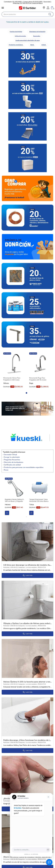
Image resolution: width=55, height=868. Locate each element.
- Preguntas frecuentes (11, 460)
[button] (44, 8)
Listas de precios (20, 36)
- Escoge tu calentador (11, 457)
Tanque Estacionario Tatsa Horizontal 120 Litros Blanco (39, 500)
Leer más (27, 575)
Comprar (7, 513)
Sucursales (47, 2)
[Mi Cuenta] (48, 8)
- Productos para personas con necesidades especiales (23, 467)
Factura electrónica (16, 32)
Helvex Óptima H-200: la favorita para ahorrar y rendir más (27, 682)
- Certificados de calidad (12, 465)
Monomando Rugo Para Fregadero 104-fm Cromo (38, 379)
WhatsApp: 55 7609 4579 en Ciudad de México (28, 3)
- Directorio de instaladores (13, 462)
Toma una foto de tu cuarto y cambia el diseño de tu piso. (27, 22)
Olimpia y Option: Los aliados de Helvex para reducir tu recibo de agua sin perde (27, 623)
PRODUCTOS (42, 567)
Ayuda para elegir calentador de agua (28, 40)
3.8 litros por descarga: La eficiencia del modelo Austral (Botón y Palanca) (27, 565)
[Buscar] (50, 14)
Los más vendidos (31, 567)
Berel (32, 45)
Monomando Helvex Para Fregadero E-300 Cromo (12, 379)
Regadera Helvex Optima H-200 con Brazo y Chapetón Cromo (14, 500)
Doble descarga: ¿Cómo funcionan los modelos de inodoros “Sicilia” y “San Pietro (27, 740)
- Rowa (5, 470)
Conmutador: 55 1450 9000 (13, 2)
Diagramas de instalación (37, 32)
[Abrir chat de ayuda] (49, 862)
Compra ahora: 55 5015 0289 (33, 2)
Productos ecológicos (16, 45)
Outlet (44, 45)
